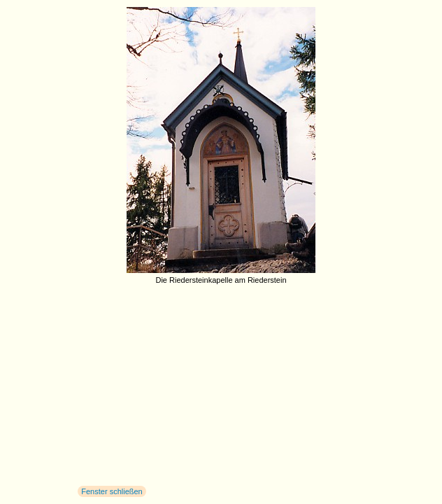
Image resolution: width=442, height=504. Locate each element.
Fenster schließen (112, 491)
